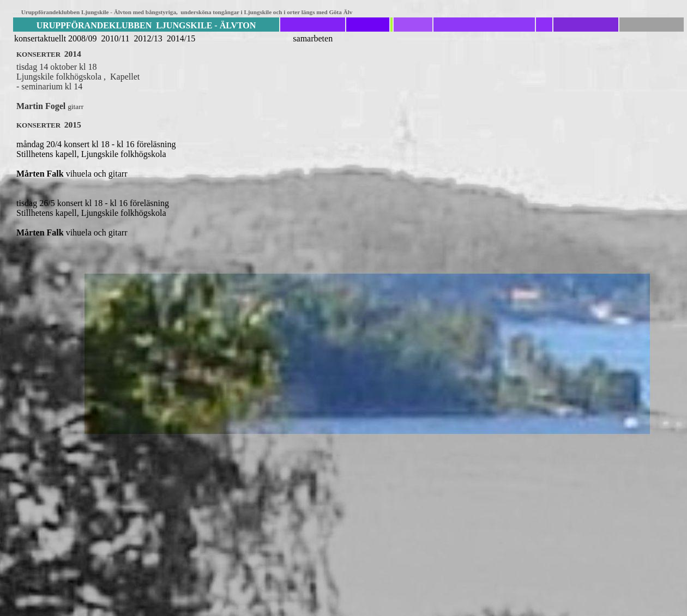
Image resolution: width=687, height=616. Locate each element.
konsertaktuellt (40, 38)
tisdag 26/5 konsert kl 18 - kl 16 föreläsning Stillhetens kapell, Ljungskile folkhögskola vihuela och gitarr (146, 218)
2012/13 (149, 38)
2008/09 (82, 38)
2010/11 (116, 38)
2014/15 (181, 38)
